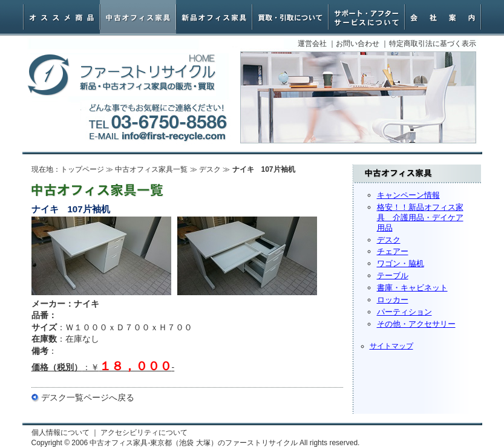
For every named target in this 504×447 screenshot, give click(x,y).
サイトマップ (391, 346)
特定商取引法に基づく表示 (433, 44)
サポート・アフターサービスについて (367, 17)
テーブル (393, 276)
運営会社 (312, 44)
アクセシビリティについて (144, 432)
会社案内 (443, 17)
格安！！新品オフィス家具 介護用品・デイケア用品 (420, 217)
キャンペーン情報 (408, 195)
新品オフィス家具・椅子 (214, 17)
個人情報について (61, 432)
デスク (389, 240)
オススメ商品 (62, 17)
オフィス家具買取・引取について (290, 17)
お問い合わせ (358, 44)
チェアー (393, 251)
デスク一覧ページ (75, 397)
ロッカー (393, 300)
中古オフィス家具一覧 (151, 169)
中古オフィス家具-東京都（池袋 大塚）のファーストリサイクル (122, 75)
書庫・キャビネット (412, 288)
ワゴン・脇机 (401, 263)
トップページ (82, 169)
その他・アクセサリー (416, 324)
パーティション (404, 312)
